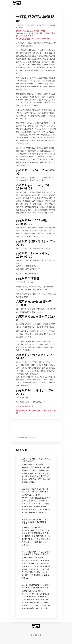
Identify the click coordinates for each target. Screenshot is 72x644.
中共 (44, 25)
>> (17, 287)
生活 (48, 25)
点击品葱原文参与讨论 (25, 406)
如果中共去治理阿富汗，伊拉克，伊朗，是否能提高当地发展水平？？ (36, 522)
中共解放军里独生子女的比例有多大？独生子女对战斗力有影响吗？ (36, 553)
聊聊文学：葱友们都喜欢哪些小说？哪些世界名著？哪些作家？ (35, 490)
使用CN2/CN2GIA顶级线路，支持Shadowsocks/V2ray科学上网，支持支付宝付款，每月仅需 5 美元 (36, 33)
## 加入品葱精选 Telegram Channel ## (33, 39)
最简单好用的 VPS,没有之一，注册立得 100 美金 (36, 412)
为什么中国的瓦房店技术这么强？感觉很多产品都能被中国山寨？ (36, 586)
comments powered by (26, 437)
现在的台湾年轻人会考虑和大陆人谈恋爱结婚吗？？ (36, 460)
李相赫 (20, 25)
